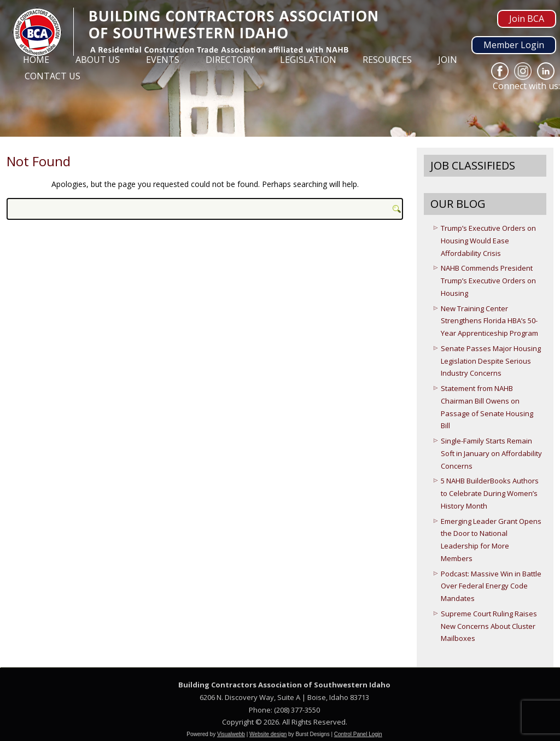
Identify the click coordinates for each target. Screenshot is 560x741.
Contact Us (52, 76)
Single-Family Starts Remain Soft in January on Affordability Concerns (491, 453)
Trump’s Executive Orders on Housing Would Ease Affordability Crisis (488, 241)
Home (36, 60)
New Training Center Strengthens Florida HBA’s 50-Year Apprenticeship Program (489, 321)
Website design (268, 734)
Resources (387, 60)
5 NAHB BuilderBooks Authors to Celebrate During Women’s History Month (490, 493)
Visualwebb (231, 734)
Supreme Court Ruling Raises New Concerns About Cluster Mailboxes (489, 626)
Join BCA (527, 19)
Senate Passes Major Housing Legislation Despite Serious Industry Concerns (491, 361)
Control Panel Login (358, 734)
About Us (98, 60)
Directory (230, 60)
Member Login (514, 45)
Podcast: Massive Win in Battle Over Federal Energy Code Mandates (491, 586)
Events (163, 60)
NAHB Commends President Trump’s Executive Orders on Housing (488, 281)
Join (448, 60)
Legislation (308, 60)
